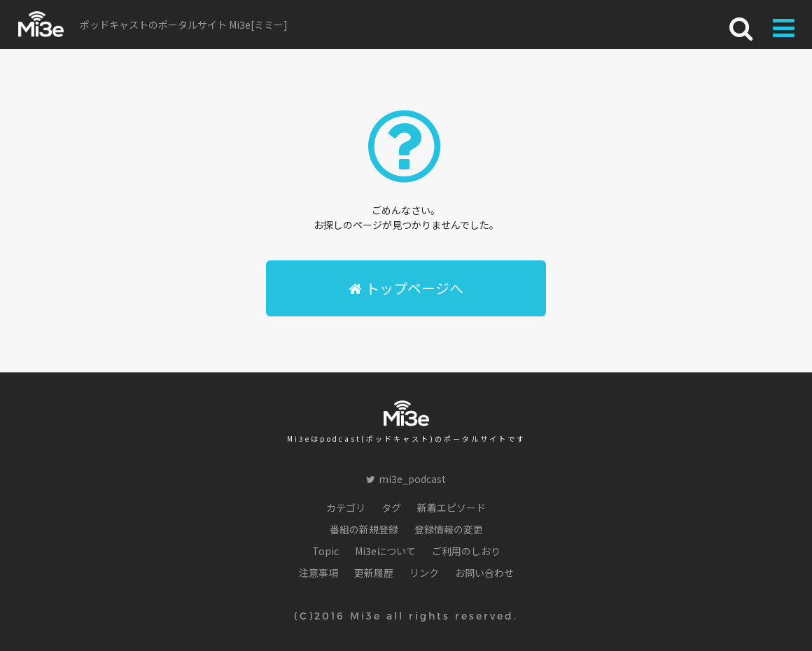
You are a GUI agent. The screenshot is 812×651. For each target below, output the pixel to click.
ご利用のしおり (466, 551)
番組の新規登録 (364, 529)
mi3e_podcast (406, 479)
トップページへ (406, 288)
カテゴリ (346, 507)
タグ (391, 507)
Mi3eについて (385, 551)
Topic (325, 551)
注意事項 (318, 573)
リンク (424, 573)
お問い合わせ (484, 573)
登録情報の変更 (449, 529)
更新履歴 (374, 573)
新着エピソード (451, 507)
